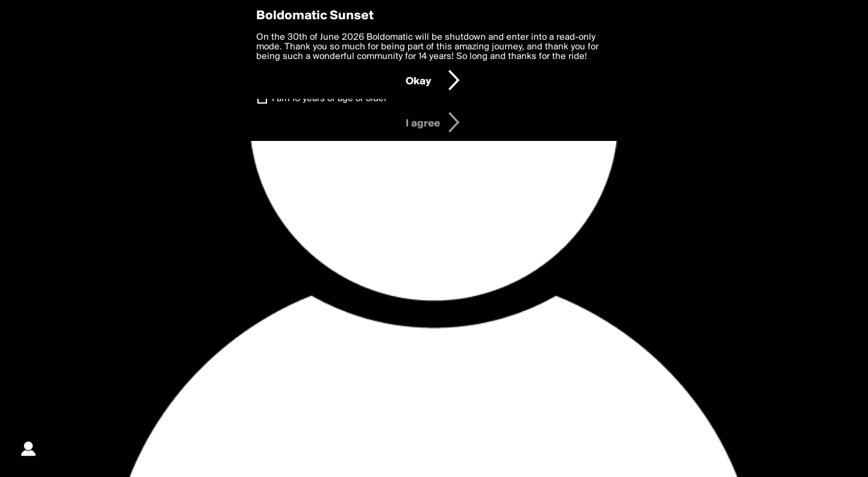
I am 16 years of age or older (329, 99)
